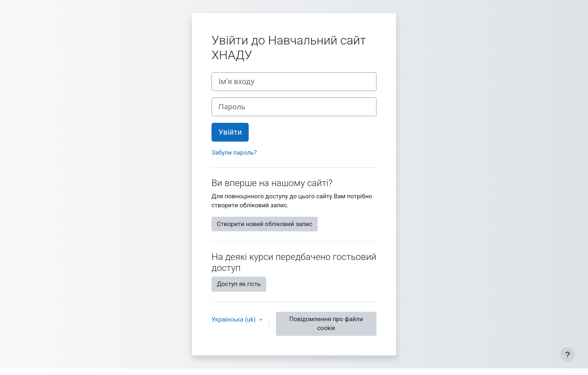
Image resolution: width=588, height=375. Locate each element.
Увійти (230, 132)
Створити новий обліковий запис (265, 224)
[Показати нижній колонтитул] (568, 355)
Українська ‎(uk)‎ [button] (234, 320)
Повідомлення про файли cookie (326, 324)
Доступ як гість (239, 284)
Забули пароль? (234, 153)
